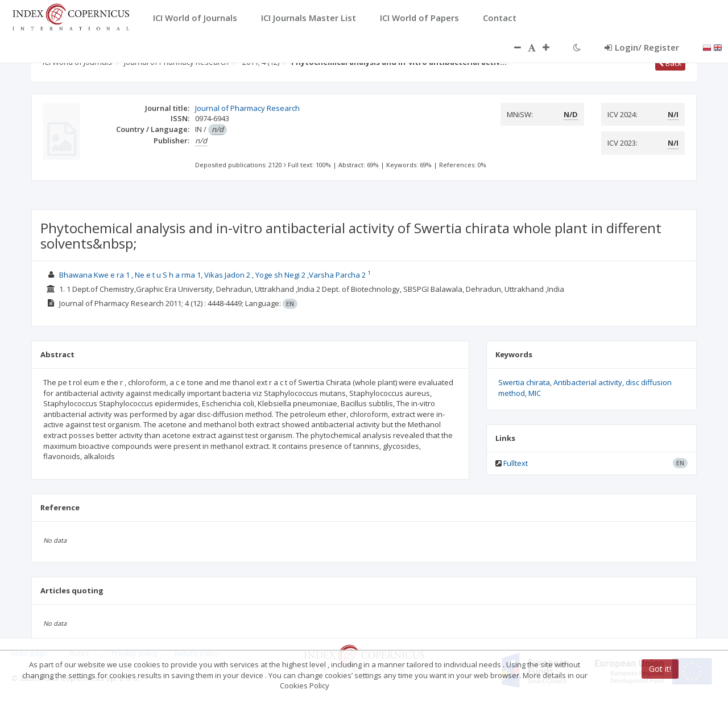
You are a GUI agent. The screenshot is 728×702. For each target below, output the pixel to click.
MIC (535, 393)
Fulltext (516, 463)
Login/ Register (642, 47)
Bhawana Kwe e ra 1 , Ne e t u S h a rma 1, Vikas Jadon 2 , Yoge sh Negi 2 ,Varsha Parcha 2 (213, 275)
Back (670, 63)
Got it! (660, 669)
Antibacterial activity (588, 382)
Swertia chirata (524, 382)
